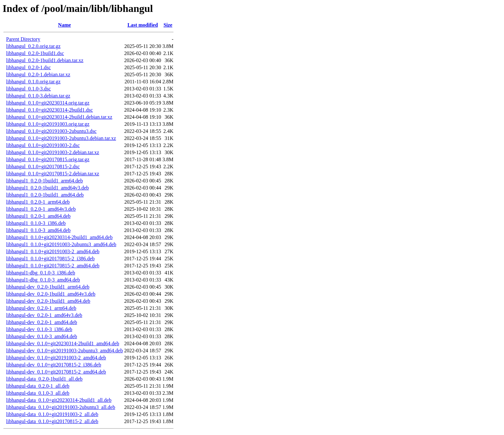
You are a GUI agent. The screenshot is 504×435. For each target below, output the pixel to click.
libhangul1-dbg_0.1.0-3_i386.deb (41, 273)
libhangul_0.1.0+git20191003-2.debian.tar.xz (53, 152)
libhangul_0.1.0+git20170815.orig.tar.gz (48, 159)
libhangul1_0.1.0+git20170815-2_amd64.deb (53, 266)
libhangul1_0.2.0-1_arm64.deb (38, 202)
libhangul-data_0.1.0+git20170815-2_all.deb (52, 421)
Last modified (143, 25)
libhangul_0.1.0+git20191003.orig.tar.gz (48, 124)
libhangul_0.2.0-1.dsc (28, 67)
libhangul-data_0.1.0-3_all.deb (38, 393)
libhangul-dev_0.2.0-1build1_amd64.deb (48, 301)
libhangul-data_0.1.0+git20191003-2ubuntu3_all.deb (61, 407)
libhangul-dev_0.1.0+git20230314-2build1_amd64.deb (63, 343)
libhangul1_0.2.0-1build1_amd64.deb (45, 195)
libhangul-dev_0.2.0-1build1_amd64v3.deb (51, 294)
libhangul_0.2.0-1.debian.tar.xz (38, 74)
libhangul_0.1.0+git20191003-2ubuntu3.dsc (51, 131)
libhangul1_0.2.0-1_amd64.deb (38, 216)
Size (168, 25)
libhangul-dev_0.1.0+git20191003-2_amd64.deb (56, 358)
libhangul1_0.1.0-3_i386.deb (36, 223)
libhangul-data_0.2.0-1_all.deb (38, 386)
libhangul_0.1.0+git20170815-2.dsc (43, 167)
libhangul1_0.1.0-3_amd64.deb (38, 230)
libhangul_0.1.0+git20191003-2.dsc (43, 145)
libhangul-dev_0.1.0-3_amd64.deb (42, 336)
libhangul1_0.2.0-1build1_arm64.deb (45, 181)
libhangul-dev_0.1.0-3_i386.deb (39, 329)
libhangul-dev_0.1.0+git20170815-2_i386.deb (54, 365)
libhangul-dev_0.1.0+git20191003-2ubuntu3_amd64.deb (64, 351)
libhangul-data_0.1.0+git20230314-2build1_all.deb (59, 400)
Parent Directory (23, 39)
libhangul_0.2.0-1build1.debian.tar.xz (45, 60)
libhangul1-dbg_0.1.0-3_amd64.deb (43, 280)
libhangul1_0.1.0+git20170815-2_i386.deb (50, 259)
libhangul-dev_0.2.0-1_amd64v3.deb (44, 315)
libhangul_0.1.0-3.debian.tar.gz (38, 96)
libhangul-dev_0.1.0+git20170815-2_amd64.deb (56, 372)
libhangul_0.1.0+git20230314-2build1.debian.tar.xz (59, 117)
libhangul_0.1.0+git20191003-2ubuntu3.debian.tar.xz (61, 138)
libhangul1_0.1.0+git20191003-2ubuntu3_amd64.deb (61, 244)
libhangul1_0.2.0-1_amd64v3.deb (41, 209)
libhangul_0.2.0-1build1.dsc (35, 53)
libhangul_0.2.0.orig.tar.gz (33, 46)
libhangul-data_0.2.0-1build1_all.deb (44, 379)
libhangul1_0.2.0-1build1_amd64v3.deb (47, 188)
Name (65, 25)
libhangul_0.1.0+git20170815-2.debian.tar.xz (53, 174)
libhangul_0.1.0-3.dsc (28, 89)
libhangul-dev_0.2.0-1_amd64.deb (42, 322)
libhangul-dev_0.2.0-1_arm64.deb (41, 308)
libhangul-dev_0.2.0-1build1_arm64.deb (48, 287)
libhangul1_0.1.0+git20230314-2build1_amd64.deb (59, 237)
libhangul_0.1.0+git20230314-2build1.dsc (50, 110)
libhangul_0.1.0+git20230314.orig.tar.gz (48, 103)
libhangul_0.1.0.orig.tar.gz (33, 82)
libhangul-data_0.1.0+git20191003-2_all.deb (52, 414)
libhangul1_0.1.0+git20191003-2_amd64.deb (53, 251)
